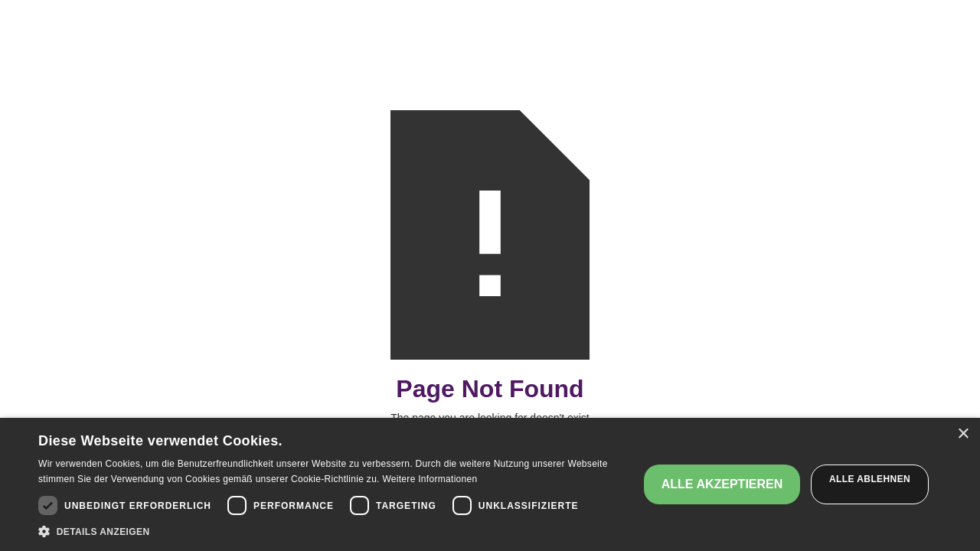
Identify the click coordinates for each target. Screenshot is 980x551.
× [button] (963, 434)
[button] (330, 531)
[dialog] (490, 484)
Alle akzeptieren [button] (722, 484)
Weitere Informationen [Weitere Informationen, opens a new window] (430, 479)
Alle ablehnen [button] (870, 479)
